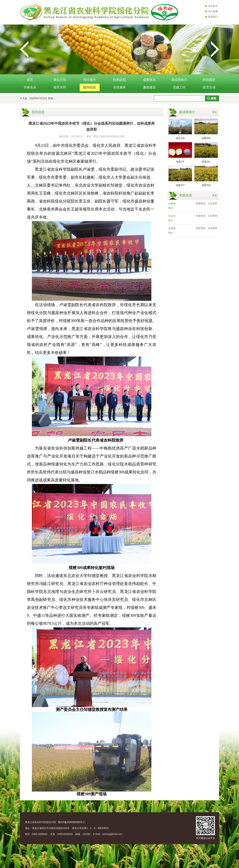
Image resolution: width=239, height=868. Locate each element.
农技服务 (119, 87)
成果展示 (149, 80)
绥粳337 (180, 185)
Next (215, 49)
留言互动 (209, 87)
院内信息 (90, 87)
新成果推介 (179, 80)
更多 (215, 112)
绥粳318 (206, 185)
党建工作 (179, 87)
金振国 (172, 228)
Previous (24, 49)
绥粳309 (206, 138)
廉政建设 (149, 87)
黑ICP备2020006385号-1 (71, 822)
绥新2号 (180, 162)
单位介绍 (60, 80)
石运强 (172, 216)
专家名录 (30, 87)
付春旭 (172, 204)
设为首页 (213, 6)
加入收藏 (213, 11)
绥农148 (180, 138)
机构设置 (119, 80)
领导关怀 (60, 87)
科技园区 (209, 80)
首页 (30, 80)
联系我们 (213, 17)
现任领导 (90, 80)
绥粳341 (206, 162)
